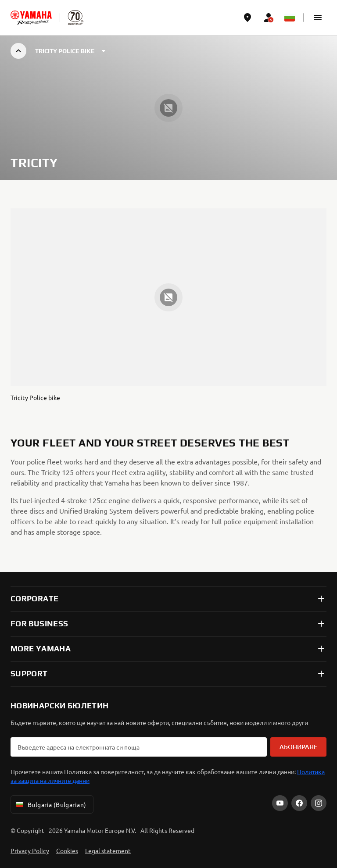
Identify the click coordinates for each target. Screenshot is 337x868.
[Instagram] (319, 803)
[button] (318, 18)
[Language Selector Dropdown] (290, 18)
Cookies (67, 850)
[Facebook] (299, 803)
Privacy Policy (30, 850)
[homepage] (31, 18)
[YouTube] (280, 803)
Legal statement (108, 850)
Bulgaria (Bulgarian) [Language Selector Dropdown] (50, 804)
